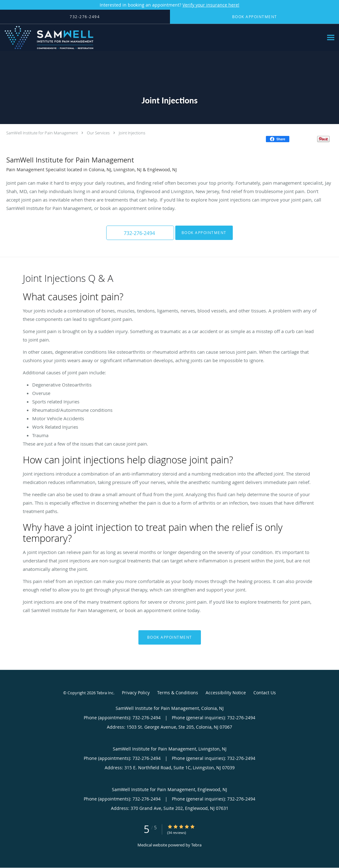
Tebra (196, 845)
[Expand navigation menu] (331, 38)
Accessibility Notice (226, 693)
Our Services (98, 133)
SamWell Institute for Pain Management (42, 133)
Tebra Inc (105, 693)
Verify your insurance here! (211, 5)
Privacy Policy (136, 693)
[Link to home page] (47, 37)
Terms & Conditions (178, 693)
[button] (140, 233)
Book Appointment (202, 233)
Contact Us (265, 693)
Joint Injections (132, 133)
